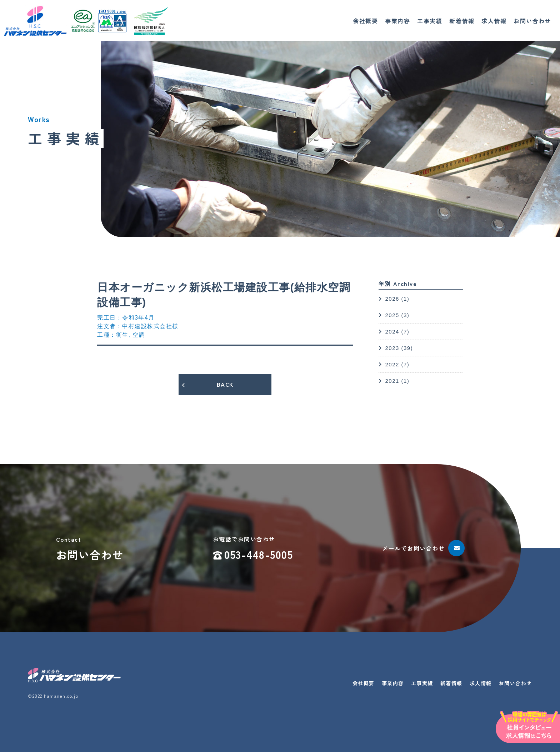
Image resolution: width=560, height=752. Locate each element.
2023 (392, 348)
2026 (392, 299)
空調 (139, 335)
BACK (225, 385)
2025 (392, 315)
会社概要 (365, 21)
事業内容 (397, 21)
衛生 (122, 335)
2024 (392, 332)
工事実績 (430, 21)
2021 (392, 381)
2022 (392, 364)
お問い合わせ (532, 21)
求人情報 (494, 21)
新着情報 (462, 21)
